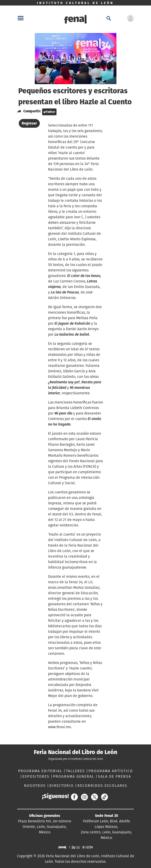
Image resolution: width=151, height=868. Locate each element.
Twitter (49, 112)
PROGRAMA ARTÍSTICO (111, 771)
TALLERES (76, 771)
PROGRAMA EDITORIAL (41, 771)
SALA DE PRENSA (115, 776)
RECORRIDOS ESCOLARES (102, 786)
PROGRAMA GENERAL (74, 776)
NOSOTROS (36, 786)
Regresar (29, 123)
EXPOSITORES (37, 776)
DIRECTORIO (62, 786)
